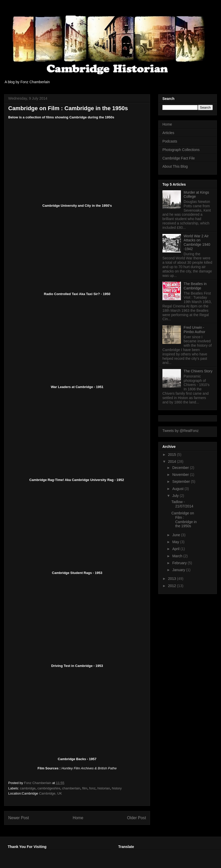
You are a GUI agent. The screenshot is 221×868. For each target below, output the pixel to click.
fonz (92, 788)
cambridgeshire (49, 788)
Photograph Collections (181, 150)
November (181, 475)
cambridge (28, 788)
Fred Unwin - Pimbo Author (195, 330)
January (179, 570)
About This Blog (175, 166)
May (176, 542)
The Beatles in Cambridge (195, 286)
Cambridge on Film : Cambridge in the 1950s (184, 520)
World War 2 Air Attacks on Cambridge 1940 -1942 (197, 242)
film (85, 788)
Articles (168, 133)
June (177, 535)
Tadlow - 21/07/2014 (182, 504)
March (178, 556)
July (176, 496)
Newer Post (19, 818)
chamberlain (71, 788)
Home (78, 818)
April (176, 549)
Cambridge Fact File (179, 158)
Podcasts (170, 141)
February (180, 563)
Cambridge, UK (50, 793)
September (181, 482)
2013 (173, 579)
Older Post (136, 818)
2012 (173, 586)
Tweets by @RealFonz (181, 431)
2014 (173, 461)
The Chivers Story (198, 371)
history (117, 788)
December (181, 468)
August (178, 489)
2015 (173, 455)
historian (104, 788)
